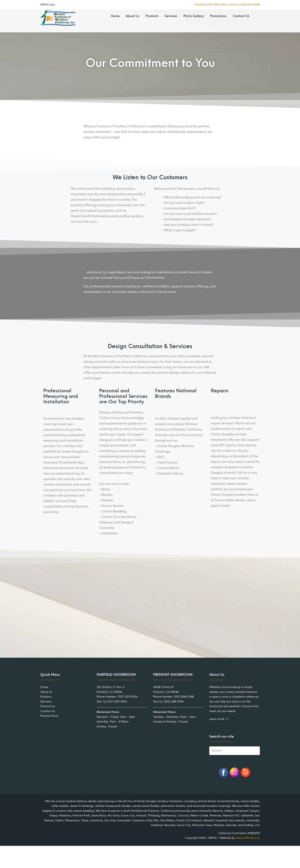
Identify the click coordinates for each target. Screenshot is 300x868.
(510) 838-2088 (184, 697)
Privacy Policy (49, 716)
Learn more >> (219, 719)
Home (115, 16)
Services (171, 16)
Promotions (218, 16)
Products (152, 16)
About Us (133, 16)
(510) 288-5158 (174, 702)
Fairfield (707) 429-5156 (210, 5)
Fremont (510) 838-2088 (244, 5)
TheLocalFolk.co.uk (248, 838)
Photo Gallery (194, 16)
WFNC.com (48, 5)
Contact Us (241, 16)
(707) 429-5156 (128, 697)
